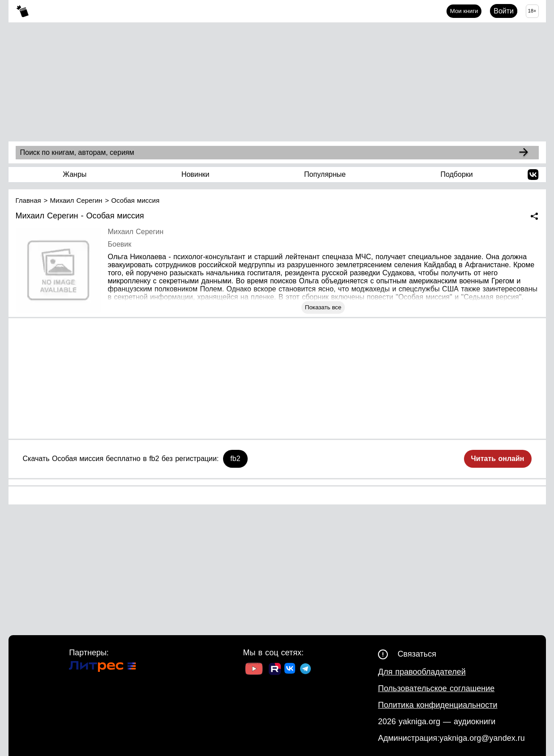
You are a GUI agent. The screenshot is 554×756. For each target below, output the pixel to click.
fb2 (235, 459)
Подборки (456, 174)
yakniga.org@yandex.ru (482, 738)
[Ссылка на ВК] (290, 670)
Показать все (323, 307)
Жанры (75, 174)
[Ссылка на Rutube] (275, 670)
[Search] (524, 153)
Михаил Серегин (136, 232)
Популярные (325, 174)
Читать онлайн (498, 459)
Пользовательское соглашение (436, 688)
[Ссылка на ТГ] (305, 670)
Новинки (195, 174)
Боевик (120, 244)
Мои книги (464, 11)
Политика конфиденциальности (438, 705)
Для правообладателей (422, 672)
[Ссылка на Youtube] (254, 670)
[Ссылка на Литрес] (103, 668)
